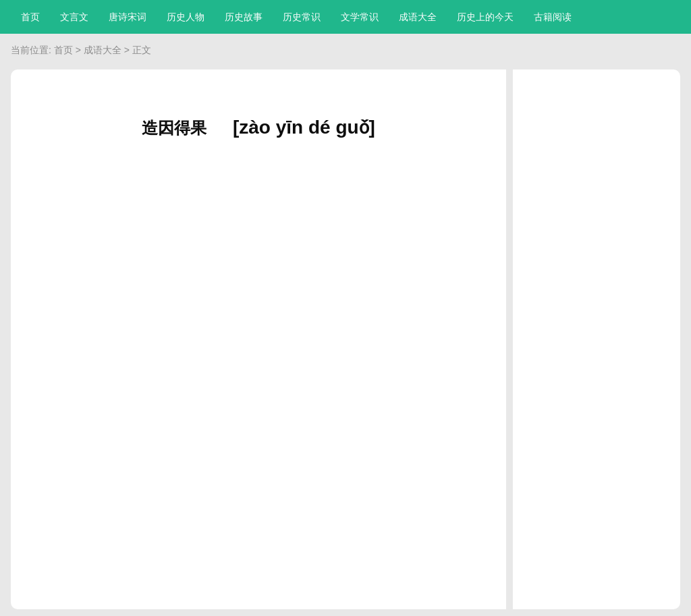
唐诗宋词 (128, 17)
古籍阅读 (553, 17)
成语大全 (418, 17)
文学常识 (360, 17)
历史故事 (244, 17)
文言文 (74, 17)
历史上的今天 (485, 17)
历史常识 (302, 17)
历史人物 (186, 17)
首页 (30, 17)
